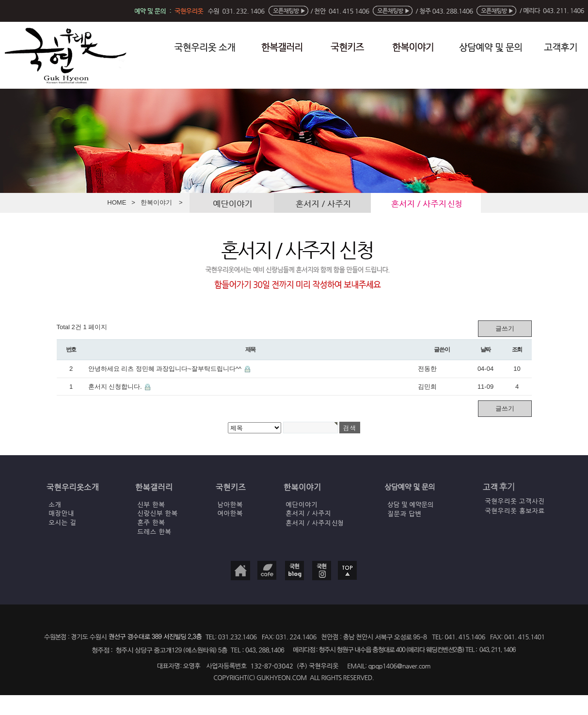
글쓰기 (505, 328)
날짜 (486, 350)
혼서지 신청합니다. (116, 387)
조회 (517, 350)
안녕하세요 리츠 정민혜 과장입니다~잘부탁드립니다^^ (166, 369)
